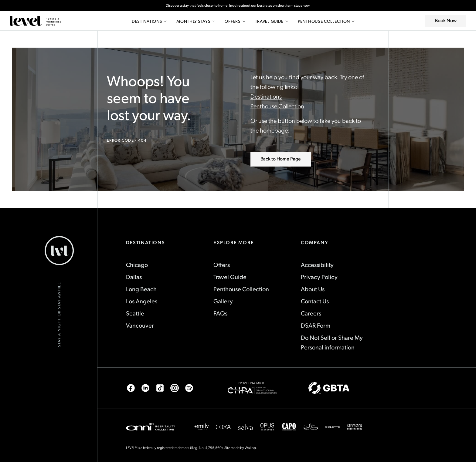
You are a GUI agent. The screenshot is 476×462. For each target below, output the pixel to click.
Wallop (250, 447)
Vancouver (140, 325)
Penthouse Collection (326, 21)
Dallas (134, 277)
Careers (311, 313)
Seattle (135, 313)
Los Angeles (142, 301)
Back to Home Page (281, 158)
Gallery (223, 301)
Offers (235, 21)
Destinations (149, 21)
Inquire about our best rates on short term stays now (269, 5)
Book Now (449, 22)
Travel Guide (272, 21)
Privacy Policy (319, 277)
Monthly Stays (196, 21)
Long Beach (141, 289)
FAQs (220, 313)
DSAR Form (316, 325)
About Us (313, 289)
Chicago (137, 265)
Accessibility (317, 265)
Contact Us (315, 301)
